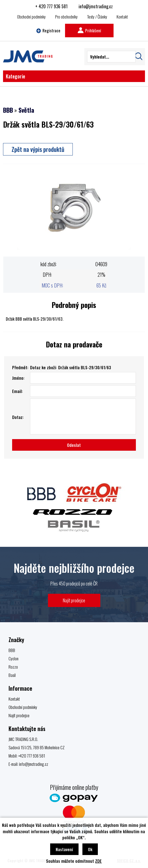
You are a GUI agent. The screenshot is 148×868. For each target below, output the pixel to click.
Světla (26, 110)
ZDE (98, 861)
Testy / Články (97, 17)
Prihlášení (89, 30)
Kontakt (122, 17)
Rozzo (13, 667)
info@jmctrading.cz (96, 6)
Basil (12, 675)
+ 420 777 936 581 (51, 6)
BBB (8, 110)
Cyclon (14, 658)
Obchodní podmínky (31, 17)
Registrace (49, 30)
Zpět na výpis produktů (38, 149)
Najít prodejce (74, 600)
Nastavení (64, 849)
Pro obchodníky (66, 17)
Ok (90, 849)
